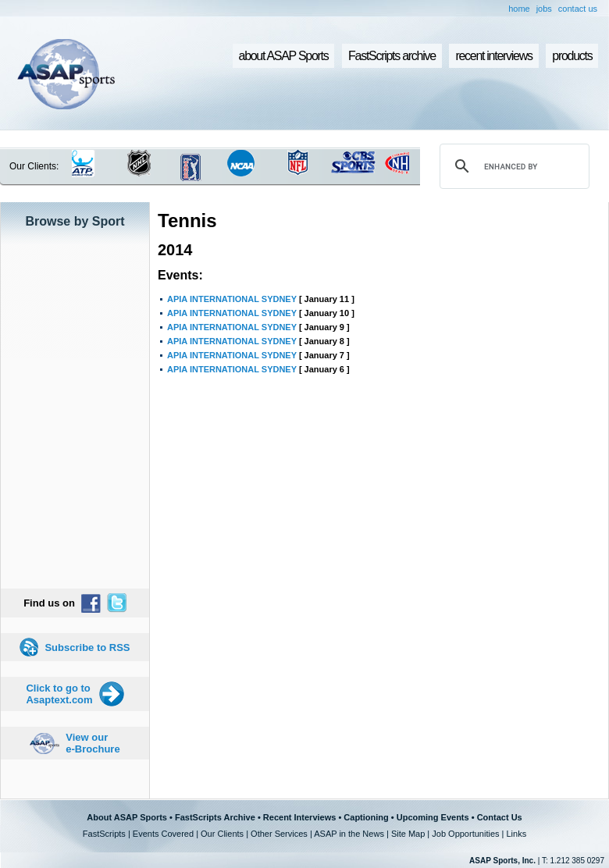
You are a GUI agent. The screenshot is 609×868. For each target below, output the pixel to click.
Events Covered (163, 834)
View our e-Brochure (93, 743)
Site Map (408, 834)
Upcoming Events (433, 817)
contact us (578, 9)
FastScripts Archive (215, 817)
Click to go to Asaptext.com (59, 694)
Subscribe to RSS (87, 647)
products (572, 56)
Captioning (366, 817)
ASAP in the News (349, 834)
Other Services (279, 834)
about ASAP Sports (284, 56)
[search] (512, 166)
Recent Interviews (300, 817)
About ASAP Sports (127, 817)
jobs (544, 9)
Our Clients (222, 834)
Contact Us (500, 817)
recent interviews (493, 56)
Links (516, 834)
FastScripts (104, 834)
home (519, 9)
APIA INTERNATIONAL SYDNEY (232, 299)
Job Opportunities (465, 834)
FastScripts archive (392, 56)
